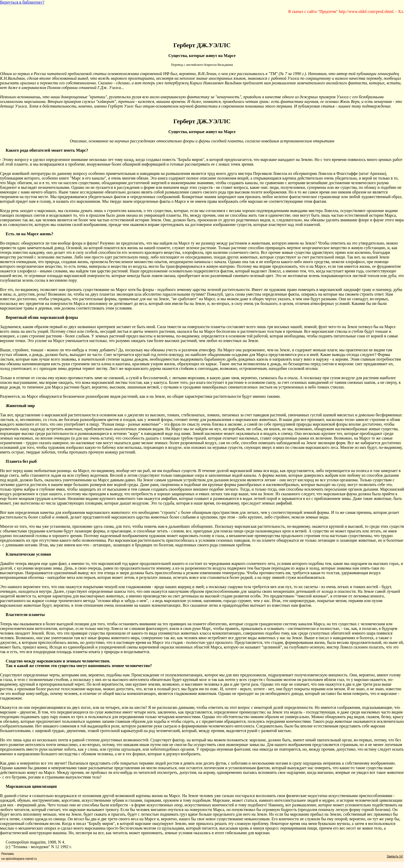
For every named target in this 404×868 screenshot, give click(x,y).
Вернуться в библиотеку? (22, 2)
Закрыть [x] (395, 856)
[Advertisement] (202, 26)
